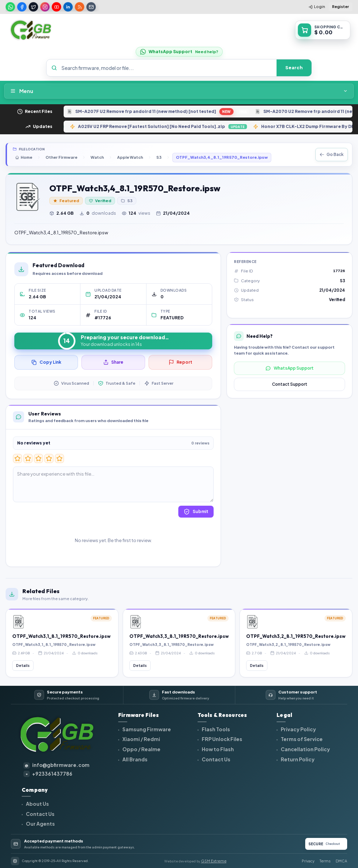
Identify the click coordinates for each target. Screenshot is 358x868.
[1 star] (17, 458)
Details (23, 666)
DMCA (341, 861)
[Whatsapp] (10, 7)
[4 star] (49, 458)
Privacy (308, 861)
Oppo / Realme (141, 749)
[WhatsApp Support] (179, 52)
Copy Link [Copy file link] (46, 362)
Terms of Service (301, 739)
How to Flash (217, 749)
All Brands (135, 759)
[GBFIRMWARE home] (31, 30)
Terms (325, 861)
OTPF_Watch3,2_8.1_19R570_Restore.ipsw (296, 636)
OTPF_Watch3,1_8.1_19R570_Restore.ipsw (61, 636)
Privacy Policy (298, 729)
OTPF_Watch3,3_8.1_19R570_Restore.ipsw (179, 636)
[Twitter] (33, 7)
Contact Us (216, 759)
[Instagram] (45, 7)
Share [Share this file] (113, 362)
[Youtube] (56, 7)
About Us (37, 804)
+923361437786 (48, 774)
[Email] (91, 7)
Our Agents (40, 824)
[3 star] (38, 458)
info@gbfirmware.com (56, 765)
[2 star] (28, 458)
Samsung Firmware (146, 729)
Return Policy (297, 759)
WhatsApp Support (289, 368)
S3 (159, 157)
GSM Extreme (214, 861)
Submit (196, 512)
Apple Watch (130, 157)
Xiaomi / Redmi (141, 739)
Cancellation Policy (305, 749)
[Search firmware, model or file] (167, 68)
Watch (97, 157)
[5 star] (59, 458)
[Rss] (80, 7)
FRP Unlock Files (222, 739)
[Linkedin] (68, 7)
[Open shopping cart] (323, 30)
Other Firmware (61, 157)
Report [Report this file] (180, 362)
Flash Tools (216, 729)
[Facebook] (22, 7)
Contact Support (290, 384)
